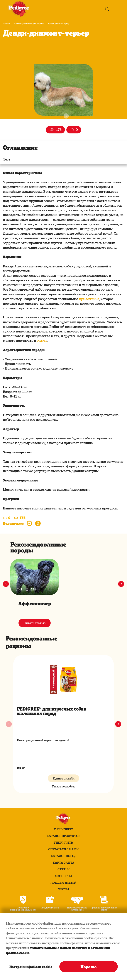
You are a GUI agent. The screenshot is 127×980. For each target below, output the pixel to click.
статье (42, 340)
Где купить (63, 842)
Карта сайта (64, 863)
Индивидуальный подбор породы (29, 23)
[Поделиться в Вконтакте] (29, 523)
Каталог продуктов (63, 836)
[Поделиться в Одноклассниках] (38, 523)
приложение (89, 299)
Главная (7, 23)
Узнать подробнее (63, 786)
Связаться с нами (63, 849)
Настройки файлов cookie (31, 967)
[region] (63, 947)
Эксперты (64, 876)
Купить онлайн (64, 778)
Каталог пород (64, 856)
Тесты (64, 889)
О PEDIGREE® (63, 829)
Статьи (64, 869)
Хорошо (88, 967)
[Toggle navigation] (117, 9)
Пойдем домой (63, 883)
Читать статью (35, 623)
